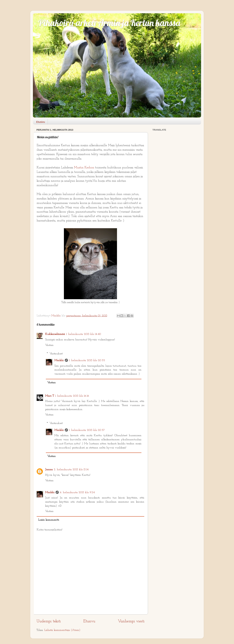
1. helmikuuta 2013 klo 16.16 (72, 396)
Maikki (59, 360)
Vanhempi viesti (131, 621)
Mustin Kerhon (84, 168)
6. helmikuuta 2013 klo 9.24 (77, 492)
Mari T (50, 396)
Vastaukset (56, 353)
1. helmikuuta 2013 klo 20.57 (87, 430)
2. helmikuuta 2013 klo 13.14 (71, 470)
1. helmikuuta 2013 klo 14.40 (84, 334)
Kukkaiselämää (55, 334)
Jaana (49, 470)
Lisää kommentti (49, 520)
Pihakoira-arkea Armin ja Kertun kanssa (109, 23)
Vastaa (49, 345)
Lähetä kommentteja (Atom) (62, 630)
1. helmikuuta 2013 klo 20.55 (87, 360)
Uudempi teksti (49, 621)
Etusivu (41, 122)
